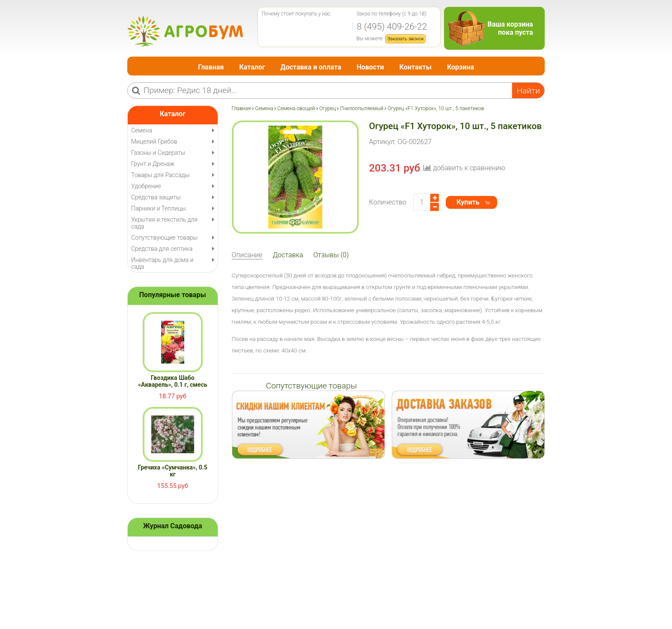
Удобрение (146, 186)
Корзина (460, 67)
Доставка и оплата (311, 67)
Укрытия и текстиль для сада (164, 223)
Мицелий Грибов (154, 141)
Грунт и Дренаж (153, 164)
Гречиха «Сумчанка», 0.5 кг (173, 471)
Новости (370, 67)
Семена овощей (296, 108)
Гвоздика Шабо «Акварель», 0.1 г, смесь (173, 381)
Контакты (415, 67)
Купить (468, 202)
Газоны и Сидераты (158, 153)
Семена (264, 108)
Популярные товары (173, 295)
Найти (528, 91)
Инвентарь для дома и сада (162, 263)
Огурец (328, 108)
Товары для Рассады (160, 175)
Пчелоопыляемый (361, 108)
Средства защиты (156, 197)
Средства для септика (162, 249)
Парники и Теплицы (158, 208)
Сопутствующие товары (164, 238)
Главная (211, 67)
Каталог (252, 67)
